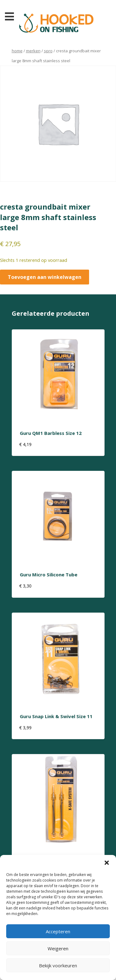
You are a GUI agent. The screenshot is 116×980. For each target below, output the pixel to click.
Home (17, 51)
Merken (33, 51)
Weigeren (58, 948)
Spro (48, 51)
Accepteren (58, 931)
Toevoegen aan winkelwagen (45, 277)
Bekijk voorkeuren (58, 965)
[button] (107, 863)
